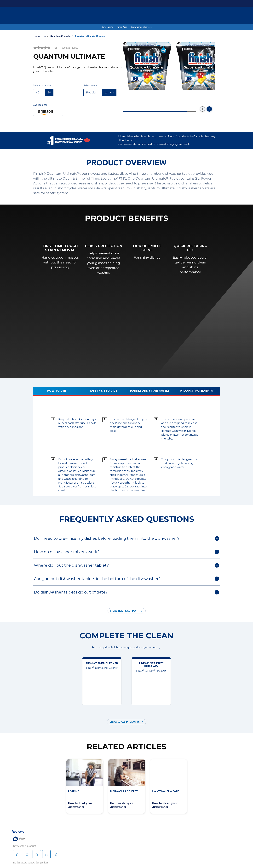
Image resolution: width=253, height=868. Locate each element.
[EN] (205, 16)
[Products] (95, 16)
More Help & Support (125, 611)
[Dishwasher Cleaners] (141, 27)
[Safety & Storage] (103, 391)
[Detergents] (107, 27)
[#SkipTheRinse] (152, 16)
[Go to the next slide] (209, 109)
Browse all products (125, 722)
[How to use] (57, 391)
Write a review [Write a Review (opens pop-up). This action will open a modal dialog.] (70, 48)
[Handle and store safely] (150, 391)
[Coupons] (169, 16)
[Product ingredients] (196, 391)
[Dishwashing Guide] (115, 16)
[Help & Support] (186, 16)
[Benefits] (135, 16)
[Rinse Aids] (122, 27)
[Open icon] (217, 16)
